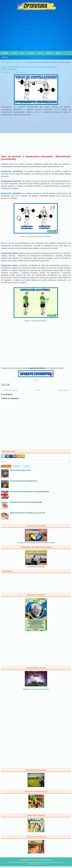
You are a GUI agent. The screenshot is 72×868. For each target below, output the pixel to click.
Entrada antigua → (64, 390)
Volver (36, 380)
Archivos (26, 466)
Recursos (49, 53)
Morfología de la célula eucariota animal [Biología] (26, 502)
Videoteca (59, 53)
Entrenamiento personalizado (16, 62)
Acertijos (40, 53)
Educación (5, 53)
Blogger (46, 689)
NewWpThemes (20, 863)
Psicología (31, 53)
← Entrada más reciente (9, 390)
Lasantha (40, 863)
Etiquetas (16, 466)
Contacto (5, 57)
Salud (22, 53)
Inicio (4, 62)
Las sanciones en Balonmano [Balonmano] (23, 481)
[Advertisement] (36, 34)
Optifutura (6, 72)
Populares (6, 466)
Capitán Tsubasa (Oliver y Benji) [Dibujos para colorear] (27, 513)
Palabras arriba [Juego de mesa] (20, 470)
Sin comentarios (21, 72)
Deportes (14, 53)
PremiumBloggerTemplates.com (53, 863)
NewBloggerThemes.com (36, 864)
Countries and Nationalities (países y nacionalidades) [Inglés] (29, 492)
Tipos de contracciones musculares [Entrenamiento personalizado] (29, 68)
